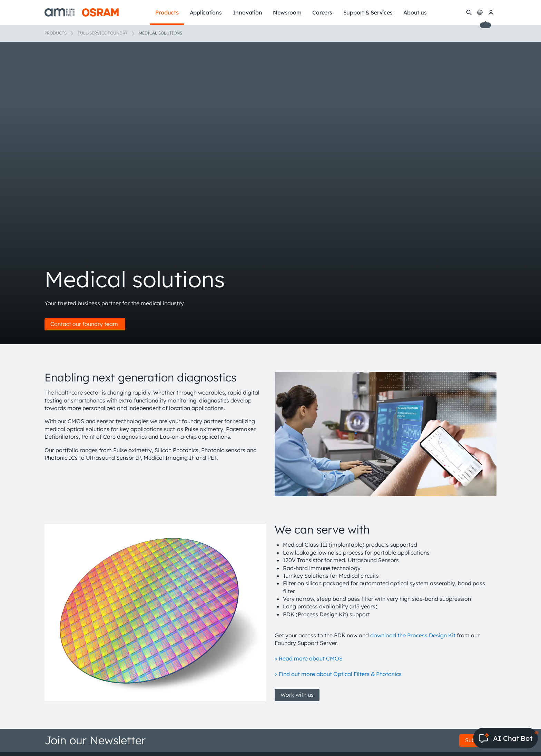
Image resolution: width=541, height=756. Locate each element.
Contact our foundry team (85, 324)
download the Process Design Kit (413, 635)
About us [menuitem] (415, 12)
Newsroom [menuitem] (287, 12)
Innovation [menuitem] (248, 12)
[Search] (469, 12)
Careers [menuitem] (322, 12)
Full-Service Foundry (103, 33)
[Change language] (480, 12)
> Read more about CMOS (309, 658)
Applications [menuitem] (206, 12)
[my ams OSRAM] (491, 12)
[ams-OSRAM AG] (82, 12)
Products (56, 33)
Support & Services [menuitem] (368, 12)
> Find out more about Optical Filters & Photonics (338, 674)
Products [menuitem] (167, 12)
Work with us (297, 695)
